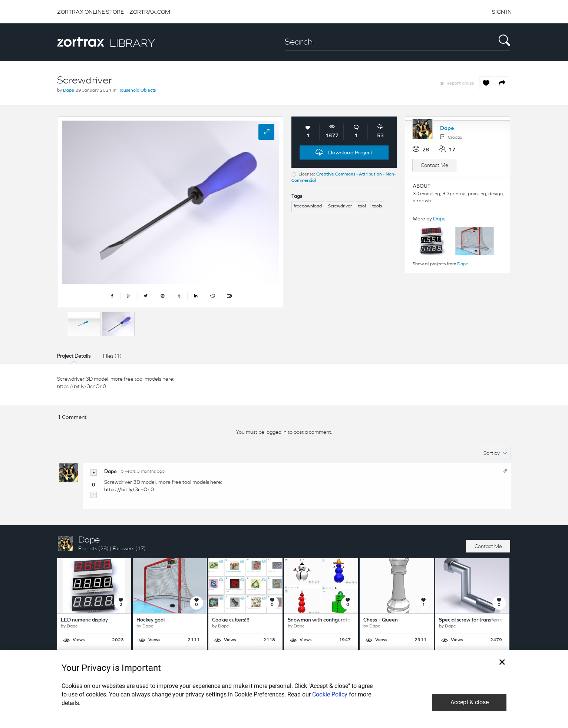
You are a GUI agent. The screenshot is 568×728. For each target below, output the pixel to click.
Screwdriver (340, 206)
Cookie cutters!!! (231, 620)
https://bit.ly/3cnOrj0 (129, 490)
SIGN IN (502, 12)
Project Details (74, 356)
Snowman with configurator (320, 620)
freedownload (308, 206)
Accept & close (470, 702)
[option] (84, 324)
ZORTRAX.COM (150, 12)
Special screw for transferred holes (479, 620)
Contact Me (435, 165)
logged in (276, 432)
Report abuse (460, 83)
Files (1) (112, 356)
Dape (69, 91)
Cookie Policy (330, 694)
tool (362, 206)
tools (377, 206)
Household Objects (137, 91)
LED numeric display (84, 620)
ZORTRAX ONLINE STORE (90, 12)
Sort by (495, 453)
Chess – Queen (381, 620)
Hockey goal (151, 620)
